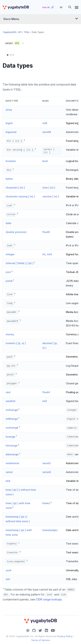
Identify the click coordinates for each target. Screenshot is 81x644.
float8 (46, 232)
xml (8, 579)
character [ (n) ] (15, 188)
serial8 (47, 132)
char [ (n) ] (49, 188)
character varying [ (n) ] (20, 196)
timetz (46, 503)
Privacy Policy (65, 636)
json (8, 272)
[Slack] (28, 631)
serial (9, 472)
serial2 (47, 463)
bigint (9, 123)
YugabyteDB (9, 32)
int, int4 (47, 254)
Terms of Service (40, 640)
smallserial (12, 463)
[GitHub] (34, 631)
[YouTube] (53, 631)
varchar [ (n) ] (51, 196)
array (9, 110)
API (20, 32)
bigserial (11, 132)
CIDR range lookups (49, 599)
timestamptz (50, 530)
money (10, 334)
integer (10, 254)
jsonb (9, 281)
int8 (45, 123)
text (8, 481)
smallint (11, 401)
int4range (12, 410)
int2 (45, 401)
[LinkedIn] (46, 631)
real (8, 392)
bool (45, 161)
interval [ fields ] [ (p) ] (19, 263)
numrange (12, 428)
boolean (11, 161)
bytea (9, 179)
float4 (46, 392)
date (9, 223)
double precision (16, 232)
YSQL (27, 32)
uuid (8, 570)
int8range (12, 419)
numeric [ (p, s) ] (16, 343)
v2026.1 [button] (15, 43)
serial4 (47, 472)
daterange (12, 454)
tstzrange (12, 445)
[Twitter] (40, 631)
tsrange (10, 437)
